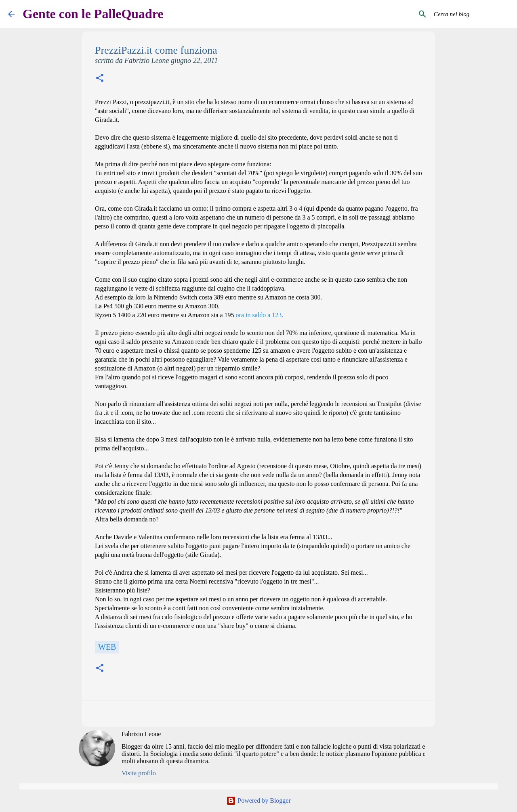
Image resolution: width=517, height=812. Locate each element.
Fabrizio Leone (141, 734)
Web (107, 647)
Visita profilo (139, 773)
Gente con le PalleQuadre (93, 14)
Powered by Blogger (258, 800)
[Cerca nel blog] (468, 14)
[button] (100, 79)
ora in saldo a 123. (260, 315)
